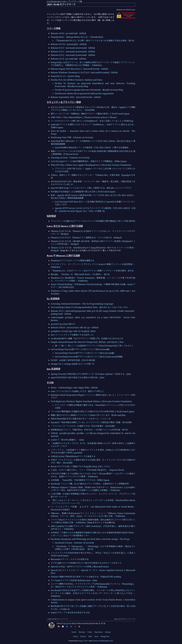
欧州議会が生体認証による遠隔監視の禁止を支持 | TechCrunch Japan (83, 192)
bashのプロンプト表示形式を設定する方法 (70, 613)
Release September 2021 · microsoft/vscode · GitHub (76, 97)
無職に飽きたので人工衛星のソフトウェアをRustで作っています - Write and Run (88, 415)
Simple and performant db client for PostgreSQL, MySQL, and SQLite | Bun (87, 342)
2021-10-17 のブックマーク (124, 619)
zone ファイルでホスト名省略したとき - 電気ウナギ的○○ (77, 391)
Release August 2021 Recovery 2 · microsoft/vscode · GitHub (79, 69)
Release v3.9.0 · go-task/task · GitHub (68, 59)
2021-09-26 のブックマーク (58, 619)
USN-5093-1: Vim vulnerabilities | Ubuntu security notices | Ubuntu (84, 117)
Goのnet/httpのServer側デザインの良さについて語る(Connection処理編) (89, 357)
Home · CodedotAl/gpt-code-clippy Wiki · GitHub (74, 388)
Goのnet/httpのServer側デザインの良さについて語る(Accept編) (84, 353)
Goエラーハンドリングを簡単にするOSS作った (72, 335)
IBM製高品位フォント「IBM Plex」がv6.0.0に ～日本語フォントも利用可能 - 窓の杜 (89, 430)
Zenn (96, 636)
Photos (83, 636)
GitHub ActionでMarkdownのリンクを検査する (73, 456)
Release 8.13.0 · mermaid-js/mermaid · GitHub (73, 48)
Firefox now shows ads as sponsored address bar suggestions (84, 93)
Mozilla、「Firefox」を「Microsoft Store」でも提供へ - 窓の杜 (80, 274)
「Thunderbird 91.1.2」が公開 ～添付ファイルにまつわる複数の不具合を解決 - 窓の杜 (95, 41)
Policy (90, 632)
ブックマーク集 (75, 2)
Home (76, 636)
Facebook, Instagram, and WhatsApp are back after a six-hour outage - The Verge (90, 539)
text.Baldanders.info (56, 2)
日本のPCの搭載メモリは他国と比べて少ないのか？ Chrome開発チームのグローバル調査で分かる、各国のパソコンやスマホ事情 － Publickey (93, 475)
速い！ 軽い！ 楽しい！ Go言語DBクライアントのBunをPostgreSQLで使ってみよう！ (94, 346)
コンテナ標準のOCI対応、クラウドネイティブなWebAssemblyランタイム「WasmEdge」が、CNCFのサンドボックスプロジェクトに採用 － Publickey (93, 585)
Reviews (82, 632)
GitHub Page (130, 10)
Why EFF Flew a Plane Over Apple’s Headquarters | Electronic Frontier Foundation (91, 165)
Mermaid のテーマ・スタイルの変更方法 (70, 559)
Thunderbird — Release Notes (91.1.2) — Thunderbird (77, 37)
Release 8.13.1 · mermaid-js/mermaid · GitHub (73, 52)
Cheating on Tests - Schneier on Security (70, 158)
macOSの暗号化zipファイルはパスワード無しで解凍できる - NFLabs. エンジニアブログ (91, 188)
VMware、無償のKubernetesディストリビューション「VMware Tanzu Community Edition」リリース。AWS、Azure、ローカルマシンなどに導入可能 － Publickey (93, 515)
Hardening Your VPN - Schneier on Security (72, 137)
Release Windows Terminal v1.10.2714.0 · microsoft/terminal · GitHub (84, 72)
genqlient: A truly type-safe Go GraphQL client (73, 331)
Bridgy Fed (105, 636)
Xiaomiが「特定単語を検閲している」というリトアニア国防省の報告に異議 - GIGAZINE (91, 422)
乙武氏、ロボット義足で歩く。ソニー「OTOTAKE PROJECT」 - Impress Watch (87, 470)
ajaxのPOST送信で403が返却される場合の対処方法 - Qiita (78, 378)
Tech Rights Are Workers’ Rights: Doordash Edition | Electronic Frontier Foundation (91, 401)
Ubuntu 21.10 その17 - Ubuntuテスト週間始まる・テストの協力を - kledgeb (86, 238)
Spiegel (66, 623)
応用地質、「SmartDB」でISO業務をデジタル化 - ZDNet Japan (80, 480)
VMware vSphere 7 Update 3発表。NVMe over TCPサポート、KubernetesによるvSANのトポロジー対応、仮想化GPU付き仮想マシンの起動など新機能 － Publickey (93, 489)
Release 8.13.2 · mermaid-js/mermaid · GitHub (73, 55)
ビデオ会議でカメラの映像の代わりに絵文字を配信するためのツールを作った (86, 563)
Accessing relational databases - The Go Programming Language (82, 304)
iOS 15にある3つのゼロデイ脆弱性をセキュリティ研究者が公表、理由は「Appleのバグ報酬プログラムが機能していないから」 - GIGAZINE (93, 109)
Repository (99, 632)
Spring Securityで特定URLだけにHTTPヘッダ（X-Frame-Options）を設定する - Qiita (91, 374)
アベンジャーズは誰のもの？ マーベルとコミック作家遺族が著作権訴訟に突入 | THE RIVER (93, 221)
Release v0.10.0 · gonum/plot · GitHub (69, 44)
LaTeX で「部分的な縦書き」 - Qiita (67, 440)
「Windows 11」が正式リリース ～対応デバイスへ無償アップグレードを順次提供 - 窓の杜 (92, 271)
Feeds (74, 632)
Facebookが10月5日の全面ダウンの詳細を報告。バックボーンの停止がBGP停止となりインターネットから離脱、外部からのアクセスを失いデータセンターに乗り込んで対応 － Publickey (93, 593)
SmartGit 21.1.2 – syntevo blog (65, 76)
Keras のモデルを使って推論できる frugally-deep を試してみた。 (81, 466)
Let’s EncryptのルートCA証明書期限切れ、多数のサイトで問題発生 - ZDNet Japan (89, 161)
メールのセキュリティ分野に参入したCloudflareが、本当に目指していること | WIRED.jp (92, 121)
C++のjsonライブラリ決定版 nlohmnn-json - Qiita (74, 580)
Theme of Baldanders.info (103, 641)
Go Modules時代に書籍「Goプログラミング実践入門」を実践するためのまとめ (87, 338)
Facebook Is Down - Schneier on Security (74, 543)
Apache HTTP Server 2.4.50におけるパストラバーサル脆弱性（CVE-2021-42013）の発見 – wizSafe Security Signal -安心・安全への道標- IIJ (95, 210)
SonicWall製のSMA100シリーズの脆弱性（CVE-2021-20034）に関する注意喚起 (92, 148)
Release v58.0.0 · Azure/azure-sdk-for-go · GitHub (75, 327)
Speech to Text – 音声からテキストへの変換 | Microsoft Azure (80, 567)
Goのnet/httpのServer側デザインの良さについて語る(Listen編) (80, 349)
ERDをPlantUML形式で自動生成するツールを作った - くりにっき (81, 419)
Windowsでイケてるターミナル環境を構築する (73, 261)
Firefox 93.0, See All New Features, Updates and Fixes (77, 80)
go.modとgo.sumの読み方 (63, 324)
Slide (90, 636)
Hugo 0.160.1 (83, 641)
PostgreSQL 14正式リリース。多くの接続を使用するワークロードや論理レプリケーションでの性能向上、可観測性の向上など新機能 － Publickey (93, 64)
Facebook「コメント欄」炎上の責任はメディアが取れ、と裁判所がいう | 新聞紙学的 (90, 484)
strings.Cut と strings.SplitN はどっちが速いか (73, 364)
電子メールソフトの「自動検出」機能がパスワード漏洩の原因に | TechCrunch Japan (90, 114)
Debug (108, 632)
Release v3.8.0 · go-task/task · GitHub (68, 33)
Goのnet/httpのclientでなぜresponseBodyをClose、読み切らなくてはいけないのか (89, 307)
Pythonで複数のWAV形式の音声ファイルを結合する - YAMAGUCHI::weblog (86, 577)
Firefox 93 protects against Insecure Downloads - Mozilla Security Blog (89, 90)
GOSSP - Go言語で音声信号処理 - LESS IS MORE (73, 360)
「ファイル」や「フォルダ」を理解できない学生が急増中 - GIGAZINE (83, 426)
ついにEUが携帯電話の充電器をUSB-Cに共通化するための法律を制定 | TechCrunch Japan (93, 411)
